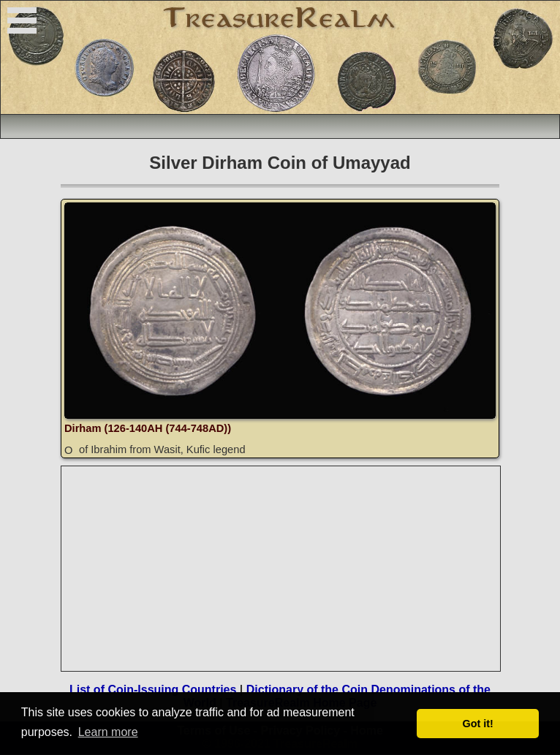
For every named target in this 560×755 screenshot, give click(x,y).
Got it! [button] (478, 724)
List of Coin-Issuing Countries (153, 690)
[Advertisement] (281, 569)
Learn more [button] (108, 732)
